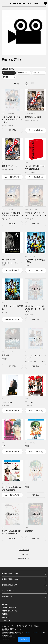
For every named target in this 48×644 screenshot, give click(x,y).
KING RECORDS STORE (24, 3)
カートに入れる (35, 130)
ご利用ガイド (6, 621)
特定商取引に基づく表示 (10, 611)
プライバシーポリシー (9, 608)
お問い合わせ (6, 617)
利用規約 (5, 614)
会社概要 (5, 604)
